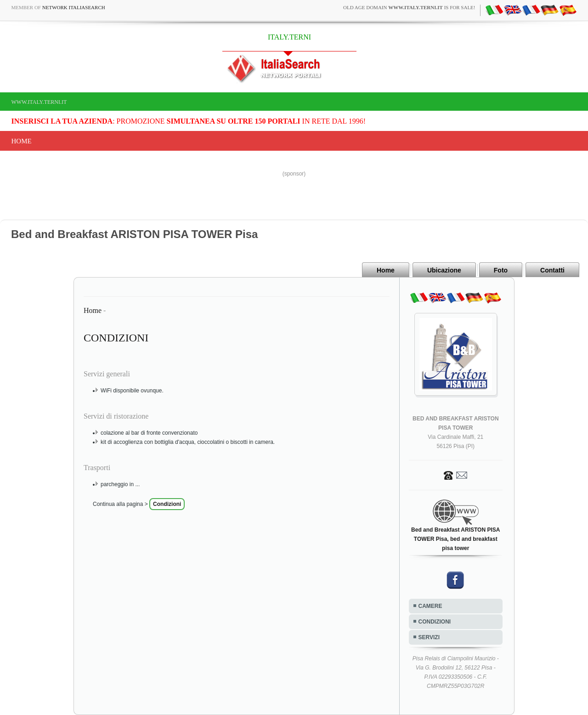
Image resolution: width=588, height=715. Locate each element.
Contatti (552, 270)
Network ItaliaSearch (74, 7)
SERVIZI (429, 637)
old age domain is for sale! (409, 7)
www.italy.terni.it (39, 102)
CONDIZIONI (435, 622)
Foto (501, 270)
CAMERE (430, 606)
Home (22, 141)
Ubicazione (444, 270)
